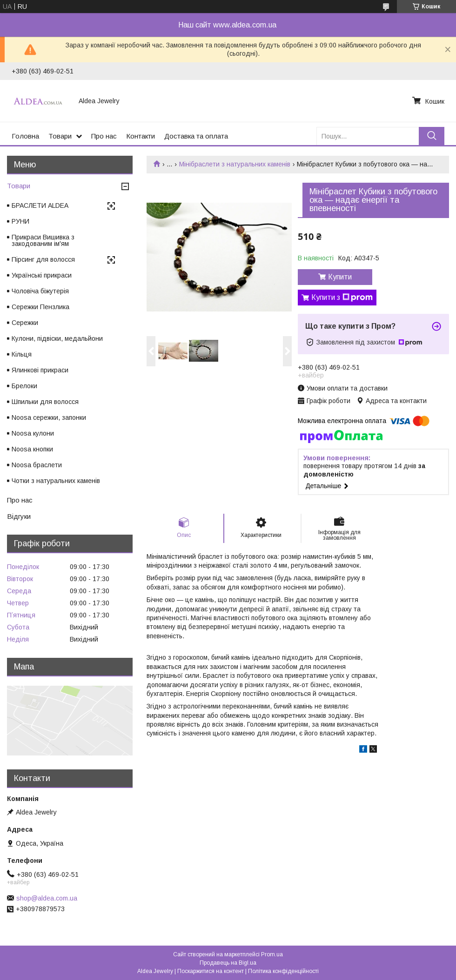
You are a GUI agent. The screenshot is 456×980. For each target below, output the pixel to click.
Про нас (104, 136)
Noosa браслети (37, 465)
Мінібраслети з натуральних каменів (235, 164)
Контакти (141, 136)
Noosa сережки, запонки (49, 417)
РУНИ (20, 221)
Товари (60, 136)
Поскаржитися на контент (211, 971)
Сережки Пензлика (40, 307)
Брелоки (24, 386)
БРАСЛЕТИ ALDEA (40, 205)
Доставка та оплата (196, 136)
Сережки (25, 323)
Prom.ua (272, 954)
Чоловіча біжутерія (40, 291)
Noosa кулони (33, 433)
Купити (340, 277)
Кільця (22, 354)
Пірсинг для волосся (43, 259)
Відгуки (19, 516)
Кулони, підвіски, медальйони (57, 338)
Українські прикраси (42, 275)
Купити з (342, 298)
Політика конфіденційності (283, 971)
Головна (25, 136)
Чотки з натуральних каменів (56, 481)
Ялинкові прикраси (40, 370)
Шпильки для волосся (45, 402)
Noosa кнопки (32, 449)
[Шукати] (432, 136)
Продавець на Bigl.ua (228, 963)
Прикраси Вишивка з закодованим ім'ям (43, 240)
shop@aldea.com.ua (47, 898)
